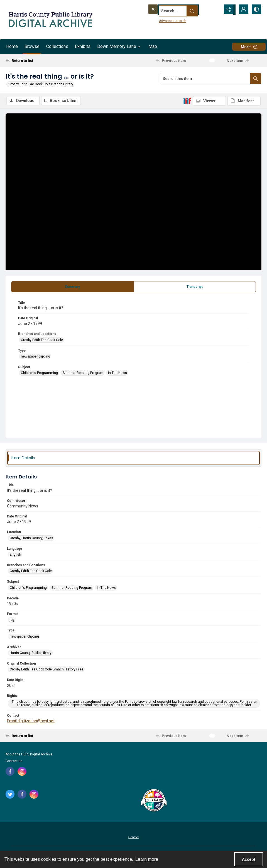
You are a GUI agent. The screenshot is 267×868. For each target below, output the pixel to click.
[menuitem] (133, 837)
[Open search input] (214, 10)
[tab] (73, 287)
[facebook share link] (10, 772)
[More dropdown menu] (249, 47)
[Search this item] (205, 79)
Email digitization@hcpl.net (31, 721)
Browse (32, 46)
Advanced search (162, 20)
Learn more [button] (147, 859)
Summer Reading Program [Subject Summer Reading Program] (83, 373)
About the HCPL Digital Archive (29, 755)
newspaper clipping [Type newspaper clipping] (35, 357)
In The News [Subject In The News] (117, 373)
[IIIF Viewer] (209, 101)
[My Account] (242, 10)
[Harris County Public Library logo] (154, 801)
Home (12, 46)
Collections (57, 46)
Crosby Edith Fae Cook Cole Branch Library (41, 84)
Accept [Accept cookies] (249, 859)
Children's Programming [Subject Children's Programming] (39, 373)
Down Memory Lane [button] (119, 47)
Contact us (14, 762)
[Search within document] (256, 79)
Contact (133, 838)
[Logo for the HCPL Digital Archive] (50, 20)
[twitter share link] (10, 795)
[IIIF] (187, 101)
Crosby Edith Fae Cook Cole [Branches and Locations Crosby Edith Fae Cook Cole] (42, 341)
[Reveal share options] (228, 10)
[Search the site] (173, 10)
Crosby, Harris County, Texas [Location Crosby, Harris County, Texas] (31, 539)
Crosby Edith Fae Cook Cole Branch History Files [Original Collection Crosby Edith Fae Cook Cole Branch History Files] (47, 670)
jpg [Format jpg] (12, 620)
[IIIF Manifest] (244, 101)
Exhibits (83, 46)
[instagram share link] (22, 772)
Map (153, 46)
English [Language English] (15, 555)
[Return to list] (40, 60)
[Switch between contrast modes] (256, 10)
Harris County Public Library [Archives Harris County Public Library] (31, 653)
